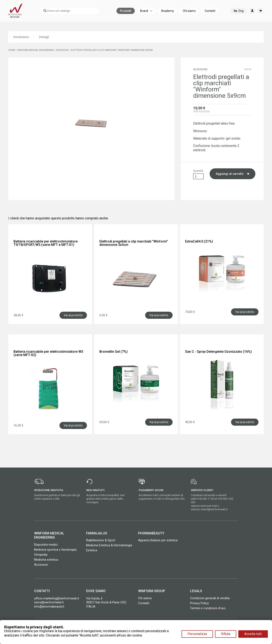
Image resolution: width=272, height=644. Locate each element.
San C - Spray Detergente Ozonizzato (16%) (218, 352)
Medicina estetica (46, 560)
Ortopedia (41, 555)
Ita (235, 16)
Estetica (92, 550)
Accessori (41, 565)
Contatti (144, 603)
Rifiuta (226, 634)
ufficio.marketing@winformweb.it (57, 598)
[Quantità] (198, 176)
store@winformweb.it (49, 602)
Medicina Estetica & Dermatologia (109, 545)
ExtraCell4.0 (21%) (199, 241)
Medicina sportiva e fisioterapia (55, 550)
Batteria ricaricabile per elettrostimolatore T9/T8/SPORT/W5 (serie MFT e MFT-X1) (46, 243)
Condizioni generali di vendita (210, 598)
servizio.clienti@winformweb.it (209, 509)
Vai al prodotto (73, 315)
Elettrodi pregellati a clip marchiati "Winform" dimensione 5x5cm (134, 243)
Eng (241, 16)
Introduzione (23, 37)
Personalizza (197, 634)
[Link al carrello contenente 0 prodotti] (261, 16)
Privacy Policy (199, 603)
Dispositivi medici (46, 545)
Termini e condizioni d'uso (208, 608)
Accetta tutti (253, 634)
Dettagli (49, 37)
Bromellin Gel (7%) (114, 352)
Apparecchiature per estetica (158, 540)
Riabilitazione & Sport (101, 540)
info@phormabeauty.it (49, 606)
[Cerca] (67, 16)
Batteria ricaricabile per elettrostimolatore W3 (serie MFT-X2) (48, 353)
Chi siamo (145, 598)
